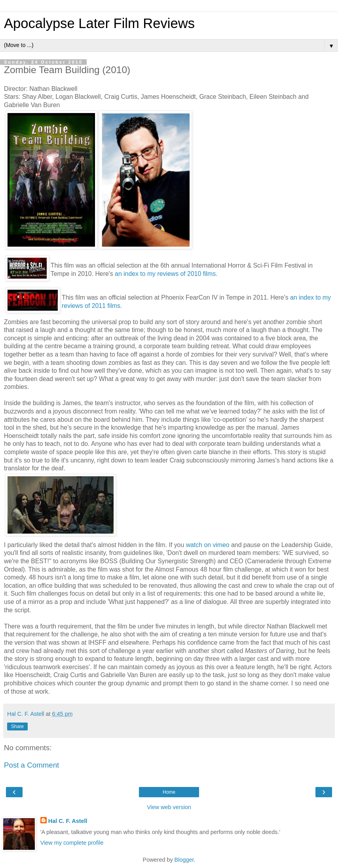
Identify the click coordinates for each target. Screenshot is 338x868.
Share (17, 726)
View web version (169, 807)
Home (169, 792)
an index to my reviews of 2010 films (165, 274)
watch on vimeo (208, 545)
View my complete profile (72, 843)
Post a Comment (31, 765)
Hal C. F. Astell (68, 821)
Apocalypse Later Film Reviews (99, 23)
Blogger (184, 860)
